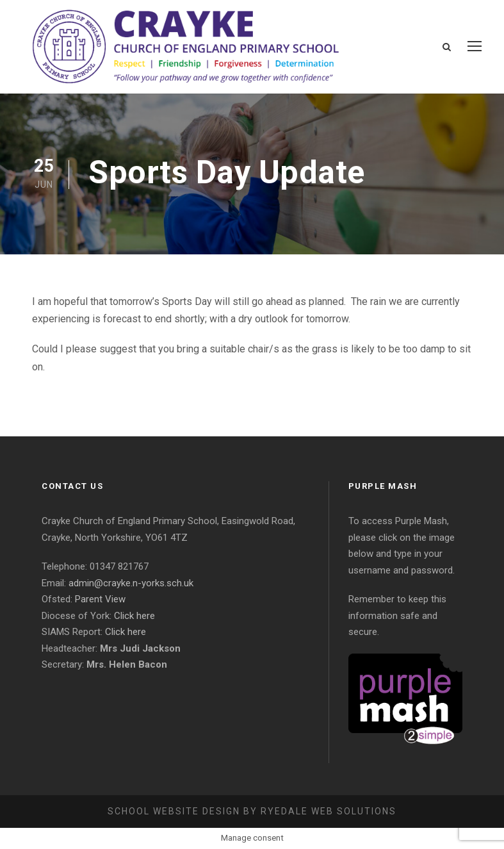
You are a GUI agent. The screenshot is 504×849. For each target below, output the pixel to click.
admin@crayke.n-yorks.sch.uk (131, 583)
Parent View (100, 599)
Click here (134, 616)
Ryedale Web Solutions (329, 811)
